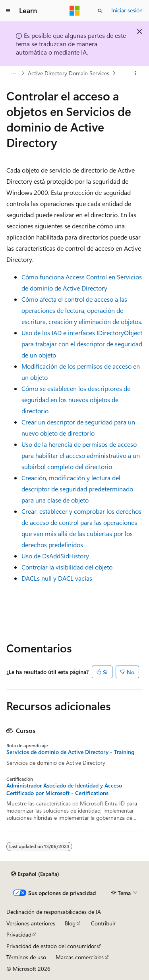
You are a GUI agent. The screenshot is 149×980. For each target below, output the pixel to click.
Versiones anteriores (31, 923)
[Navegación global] (8, 11)
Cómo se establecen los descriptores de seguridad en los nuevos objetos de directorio (76, 400)
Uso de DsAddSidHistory (55, 556)
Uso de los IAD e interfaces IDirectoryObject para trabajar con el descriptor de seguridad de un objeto (82, 344)
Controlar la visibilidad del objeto (67, 567)
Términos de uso (26, 957)
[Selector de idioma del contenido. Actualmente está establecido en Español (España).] (35, 874)
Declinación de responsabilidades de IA (54, 912)
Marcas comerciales (80, 957)
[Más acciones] (136, 73)
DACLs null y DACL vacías (57, 578)
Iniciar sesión (127, 10)
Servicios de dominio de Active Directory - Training (70, 752)
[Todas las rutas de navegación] (13, 73)
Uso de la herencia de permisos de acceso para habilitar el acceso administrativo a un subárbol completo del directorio (81, 455)
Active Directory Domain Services (69, 73)
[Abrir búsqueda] (100, 11)
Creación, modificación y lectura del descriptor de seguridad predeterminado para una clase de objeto (77, 489)
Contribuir (103, 923)
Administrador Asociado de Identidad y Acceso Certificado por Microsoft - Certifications (64, 789)
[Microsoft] (75, 11)
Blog (70, 923)
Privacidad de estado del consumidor (51, 946)
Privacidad (19, 934)
